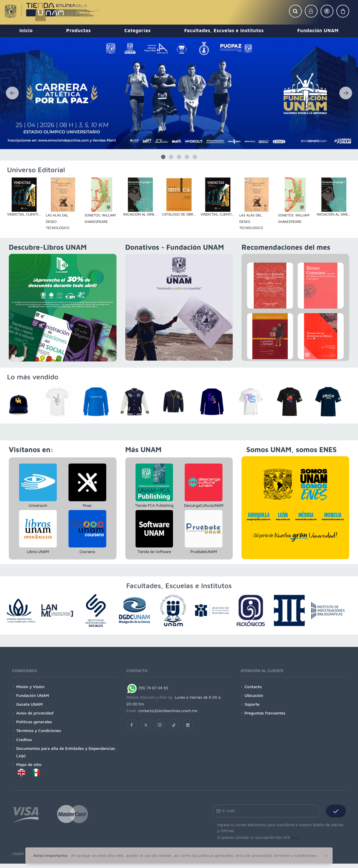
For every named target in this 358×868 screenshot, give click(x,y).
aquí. (296, 837)
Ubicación (254, 695)
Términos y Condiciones (39, 730)
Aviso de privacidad (35, 713)
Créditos (24, 739)
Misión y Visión (31, 687)
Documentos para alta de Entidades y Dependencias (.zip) (66, 752)
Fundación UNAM (33, 695)
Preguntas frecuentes (265, 713)
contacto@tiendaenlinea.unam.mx (168, 711)
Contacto (253, 687)
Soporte (252, 704)
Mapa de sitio (29, 764)
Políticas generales (34, 722)
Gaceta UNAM (30, 704)
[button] (295, 11)
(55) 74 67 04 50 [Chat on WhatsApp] (147, 688)
